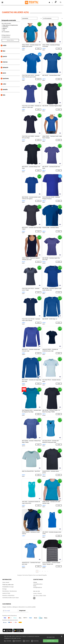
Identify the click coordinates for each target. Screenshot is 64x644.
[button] (49, 2)
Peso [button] (4, 73)
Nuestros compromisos (8, 595)
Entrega (4, 589)
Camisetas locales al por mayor (11, 598)
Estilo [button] (5, 45)
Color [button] (4, 84)
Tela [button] (4, 95)
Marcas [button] (5, 62)
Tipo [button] (4, 51)
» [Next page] (48, 571)
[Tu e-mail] (10, 611)
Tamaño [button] (5, 89)
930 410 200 (36, 591)
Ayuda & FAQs (6, 593)
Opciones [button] (6, 78)
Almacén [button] (5, 67)
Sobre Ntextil (6, 582)
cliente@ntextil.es (38, 584)
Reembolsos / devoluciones (10, 591)
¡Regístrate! (22, 611)
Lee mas (19, 638)
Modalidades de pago (8, 587)
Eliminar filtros (10, 40)
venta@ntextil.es (38, 587)
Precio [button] (5, 56)
